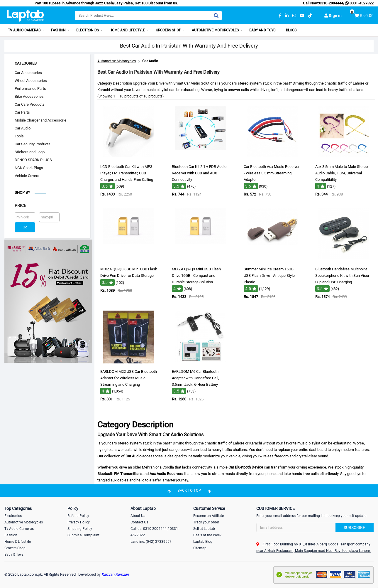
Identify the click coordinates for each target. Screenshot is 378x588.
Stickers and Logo (30, 152)
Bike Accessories (29, 96)
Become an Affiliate (209, 516)
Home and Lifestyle (128, 30)
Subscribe (354, 528)
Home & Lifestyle (18, 542)
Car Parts (22, 112)
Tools (19, 136)
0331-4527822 (359, 3)
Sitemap (200, 548)
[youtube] (302, 16)
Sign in (333, 16)
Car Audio (23, 128)
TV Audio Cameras (25, 30)
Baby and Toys (263, 30)
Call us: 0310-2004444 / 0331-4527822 (155, 532)
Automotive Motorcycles (216, 30)
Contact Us (139, 522)
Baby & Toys (14, 555)
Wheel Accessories (31, 81)
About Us (138, 516)
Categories (26, 63)
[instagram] (294, 16)
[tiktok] (310, 16)
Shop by (22, 192)
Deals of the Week (207, 535)
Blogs (291, 30)
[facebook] (280, 16)
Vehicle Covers (27, 176)
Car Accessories (28, 73)
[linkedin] (287, 16)
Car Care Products (30, 104)
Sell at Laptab (204, 529)
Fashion (59, 30)
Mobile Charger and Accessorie (40, 120)
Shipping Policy (80, 529)
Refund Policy (78, 516)
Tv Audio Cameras (19, 529)
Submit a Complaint (83, 535)
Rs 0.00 (367, 16)
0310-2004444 (331, 3)
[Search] (148, 16)
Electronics (88, 30)
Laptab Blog (203, 542)
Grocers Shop (169, 30)
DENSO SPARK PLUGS (33, 160)
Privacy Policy (79, 522)
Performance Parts (30, 89)
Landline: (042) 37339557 (151, 542)
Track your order (206, 522)
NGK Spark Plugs (29, 168)
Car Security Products (33, 144)
